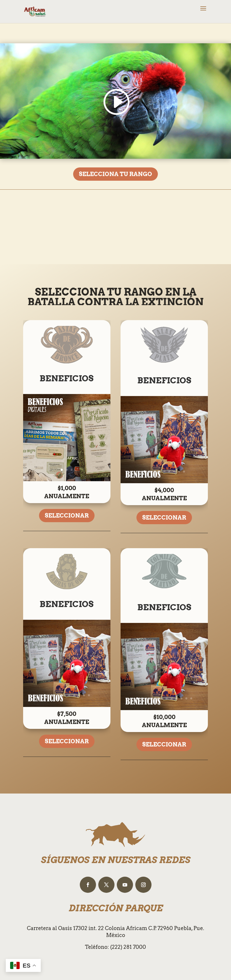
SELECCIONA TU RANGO (115, 174)
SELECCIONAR (67, 516)
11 (186, 698)
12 (191, 698)
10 (89, 695)
